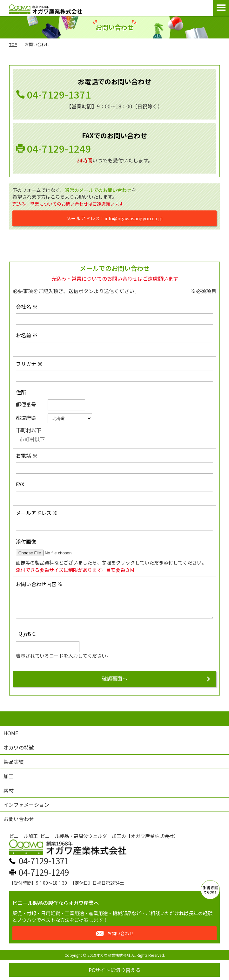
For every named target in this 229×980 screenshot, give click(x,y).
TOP (13, 44)
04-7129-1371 (59, 94)
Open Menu (221, 8)
